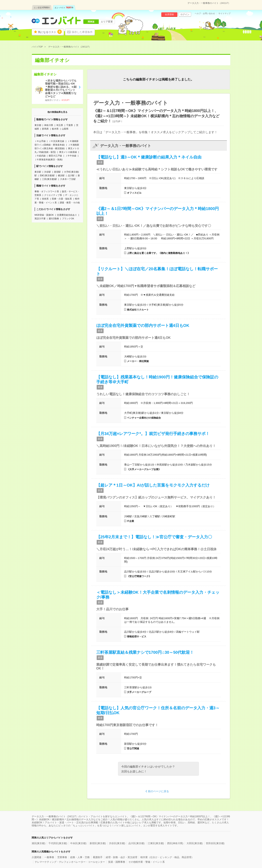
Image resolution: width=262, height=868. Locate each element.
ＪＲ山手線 (40, 141)
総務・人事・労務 (80, 857)
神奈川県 (49, 125)
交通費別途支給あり (67, 215)
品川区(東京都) (136, 843)
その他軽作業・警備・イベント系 (147, 862)
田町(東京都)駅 (47, 175)
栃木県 (55, 129)
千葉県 (70, 125)
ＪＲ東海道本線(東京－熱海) (49, 159)
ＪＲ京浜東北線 (56, 141)
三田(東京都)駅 (49, 179)
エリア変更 (107, 22)
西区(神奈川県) (175, 843)
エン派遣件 (42, 8)
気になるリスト (50, 32)
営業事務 (62, 857)
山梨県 (65, 129)
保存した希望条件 (82, 32)
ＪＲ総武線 (40, 156)
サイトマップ (224, 14)
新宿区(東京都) (98, 843)
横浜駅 (61, 175)
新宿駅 (57, 172)
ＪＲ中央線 (71, 156)
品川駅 (71, 175)
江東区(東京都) (156, 843)
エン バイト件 (64, 8)
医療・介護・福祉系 (62, 199)
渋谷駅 (48, 172)
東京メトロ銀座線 (68, 152)
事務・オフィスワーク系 (47, 191)
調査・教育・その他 (70, 203)
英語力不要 (40, 219)
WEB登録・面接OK (44, 215)
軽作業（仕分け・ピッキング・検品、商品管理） (167, 857)
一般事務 (49, 857)
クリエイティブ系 (53, 195)
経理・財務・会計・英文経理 (122, 857)
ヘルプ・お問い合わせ (205, 14)
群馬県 (45, 129)
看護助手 (98, 857)
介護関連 (37, 857)
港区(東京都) (39, 843)
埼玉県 (60, 125)
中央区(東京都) (78, 843)
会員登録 (169, 14)
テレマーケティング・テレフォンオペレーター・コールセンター (70, 862)
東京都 (38, 125)
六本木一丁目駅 (68, 179)
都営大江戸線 (55, 156)
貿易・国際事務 (117, 862)
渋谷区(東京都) (117, 843)
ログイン (185, 14)
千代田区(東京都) (58, 843)
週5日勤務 (54, 219)
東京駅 (38, 172)
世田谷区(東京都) (215, 843)
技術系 (45, 199)
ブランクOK (68, 219)
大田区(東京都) (195, 843)
